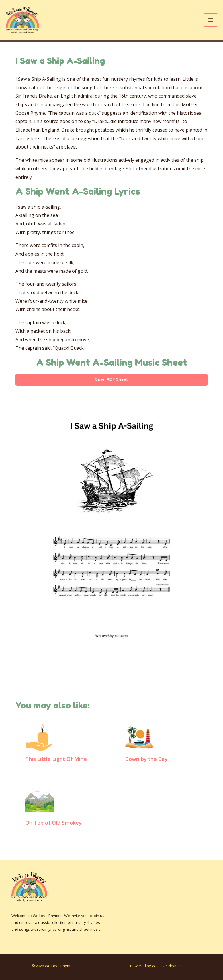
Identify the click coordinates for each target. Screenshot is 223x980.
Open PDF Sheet (112, 381)
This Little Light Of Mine (56, 760)
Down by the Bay (146, 760)
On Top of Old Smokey (53, 824)
